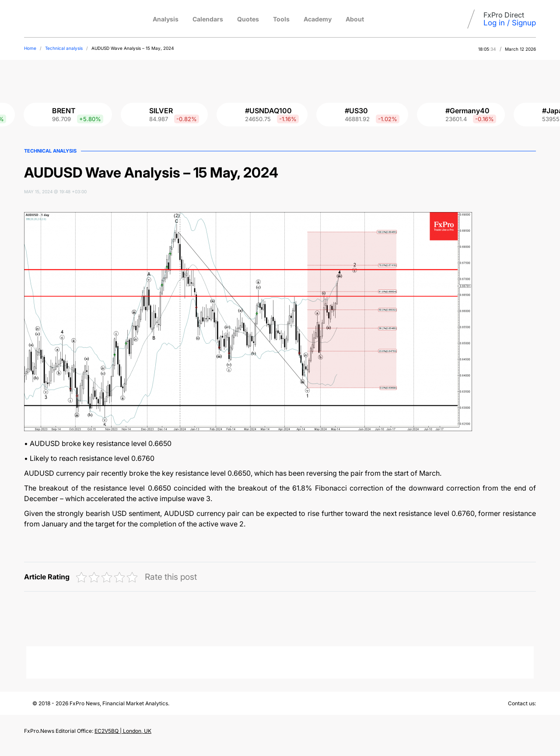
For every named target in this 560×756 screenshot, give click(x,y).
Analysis (166, 19)
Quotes (248, 19)
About (355, 19)
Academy (318, 19)
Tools (281, 19)
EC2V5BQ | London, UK (123, 731)
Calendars (208, 19)
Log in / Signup (510, 23)
